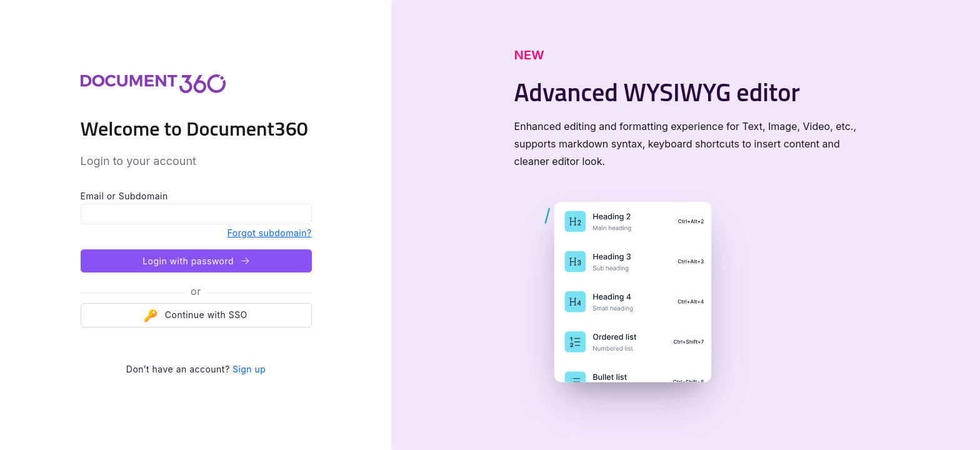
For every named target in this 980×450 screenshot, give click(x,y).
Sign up (249, 369)
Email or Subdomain (124, 196)
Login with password (196, 261)
